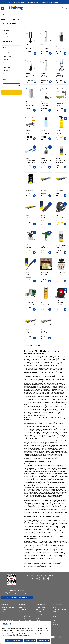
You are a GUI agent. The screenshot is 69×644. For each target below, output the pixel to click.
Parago (6, 62)
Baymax (6, 68)
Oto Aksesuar (6, 33)
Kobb (58, 301)
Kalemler (38, 620)
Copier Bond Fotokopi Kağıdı (60, 609)
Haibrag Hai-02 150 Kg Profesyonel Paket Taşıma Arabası (61, 104)
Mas (54, 620)
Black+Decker (7, 57)
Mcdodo (55, 619)
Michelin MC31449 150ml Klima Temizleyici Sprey (61, 161)
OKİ (27, 301)
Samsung (55, 624)
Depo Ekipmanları (7, 39)
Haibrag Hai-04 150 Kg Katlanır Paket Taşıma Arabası (61, 76)
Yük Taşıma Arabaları (41, 608)
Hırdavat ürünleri (29, 474)
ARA (65, 14)
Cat (57, 216)
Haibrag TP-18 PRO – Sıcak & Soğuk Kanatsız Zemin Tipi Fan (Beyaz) (45, 48)
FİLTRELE (11, 93)
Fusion (6, 73)
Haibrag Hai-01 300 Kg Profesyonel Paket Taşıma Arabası (30, 133)
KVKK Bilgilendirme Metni (8, 620)
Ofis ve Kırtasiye (23, 615)
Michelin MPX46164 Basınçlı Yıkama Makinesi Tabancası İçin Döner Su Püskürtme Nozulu (46, 218)
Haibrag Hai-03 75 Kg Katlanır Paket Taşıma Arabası (45, 104)
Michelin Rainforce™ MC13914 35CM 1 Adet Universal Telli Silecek (46, 332)
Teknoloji (21, 613)
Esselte (55, 630)
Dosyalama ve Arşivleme (25, 620)
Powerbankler (39, 611)
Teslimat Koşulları (6, 619)
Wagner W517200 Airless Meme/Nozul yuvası (30, 247)
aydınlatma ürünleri (36, 362)
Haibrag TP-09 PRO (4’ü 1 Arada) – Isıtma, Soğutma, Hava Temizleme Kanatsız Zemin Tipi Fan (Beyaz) (45, 76)
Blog (2, 615)
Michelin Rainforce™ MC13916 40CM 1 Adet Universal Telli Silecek (30, 332)
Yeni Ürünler (22, 608)
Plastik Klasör (39, 613)
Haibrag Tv (4, 617)
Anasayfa (4, 19)
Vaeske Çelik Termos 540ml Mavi (45, 133)
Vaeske (58, 45)
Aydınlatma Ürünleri (8, 41)
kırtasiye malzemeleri (41, 437)
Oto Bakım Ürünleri (40, 615)
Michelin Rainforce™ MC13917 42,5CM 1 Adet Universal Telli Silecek (61, 190)
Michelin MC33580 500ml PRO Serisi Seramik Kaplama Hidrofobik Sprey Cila (61, 133)
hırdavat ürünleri (38, 361)
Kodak (43, 301)
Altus (27, 102)
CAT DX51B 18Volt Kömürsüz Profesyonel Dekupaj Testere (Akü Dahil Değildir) (61, 218)
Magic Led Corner (45, 272)
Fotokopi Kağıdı (40, 609)
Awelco (6, 59)
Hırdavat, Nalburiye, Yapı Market (11, 28)
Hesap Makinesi (40, 617)
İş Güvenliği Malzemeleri (9, 36)
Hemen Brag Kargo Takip (8, 608)
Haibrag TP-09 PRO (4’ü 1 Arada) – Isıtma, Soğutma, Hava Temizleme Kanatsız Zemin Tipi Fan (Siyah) (30, 76)
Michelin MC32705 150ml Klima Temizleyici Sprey (61, 247)
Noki (54, 628)
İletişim (3, 611)
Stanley (55, 617)
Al (5, 65)
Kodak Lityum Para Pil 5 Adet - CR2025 (46, 304)
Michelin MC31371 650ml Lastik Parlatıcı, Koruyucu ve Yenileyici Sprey (46, 161)
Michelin (58, 130)
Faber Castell (56, 615)
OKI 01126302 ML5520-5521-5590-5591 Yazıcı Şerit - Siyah (30, 304)
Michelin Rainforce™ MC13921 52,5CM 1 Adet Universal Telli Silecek (30, 218)
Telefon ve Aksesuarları (24, 619)
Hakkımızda (4, 609)
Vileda (55, 611)
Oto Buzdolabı (39, 619)
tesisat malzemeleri (60, 361)
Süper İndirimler (22, 609)
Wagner (28, 244)
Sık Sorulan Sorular (6, 613)
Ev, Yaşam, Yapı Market (24, 617)
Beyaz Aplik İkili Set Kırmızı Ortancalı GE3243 (46, 275)
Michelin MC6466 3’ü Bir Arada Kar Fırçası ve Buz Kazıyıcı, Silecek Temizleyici (30, 161)
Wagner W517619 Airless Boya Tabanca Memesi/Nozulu (46, 247)
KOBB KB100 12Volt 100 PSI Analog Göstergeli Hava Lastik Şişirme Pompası (61, 304)
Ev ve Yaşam (6, 31)
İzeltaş (55, 626)
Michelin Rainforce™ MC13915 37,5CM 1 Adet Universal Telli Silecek (46, 190)
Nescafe (55, 613)
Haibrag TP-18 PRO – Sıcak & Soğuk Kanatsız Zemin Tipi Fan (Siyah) (30, 48)
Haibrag (6, 70)
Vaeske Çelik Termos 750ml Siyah (60, 48)
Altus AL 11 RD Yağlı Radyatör (30, 104)
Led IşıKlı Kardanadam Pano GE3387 (60, 275)
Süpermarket (22, 611)
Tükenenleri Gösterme (47, 25)
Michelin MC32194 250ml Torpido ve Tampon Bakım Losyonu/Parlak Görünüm (31, 190)
